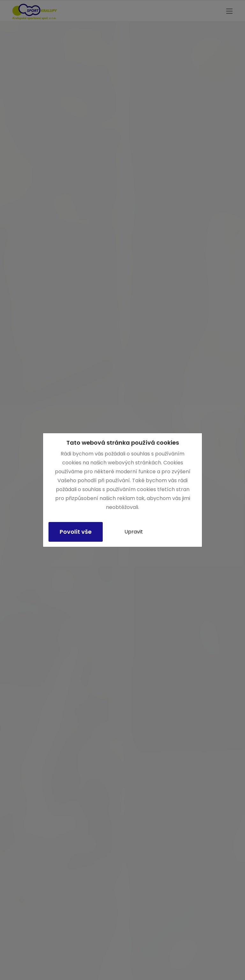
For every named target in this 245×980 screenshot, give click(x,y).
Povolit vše (76, 532)
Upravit (134, 532)
